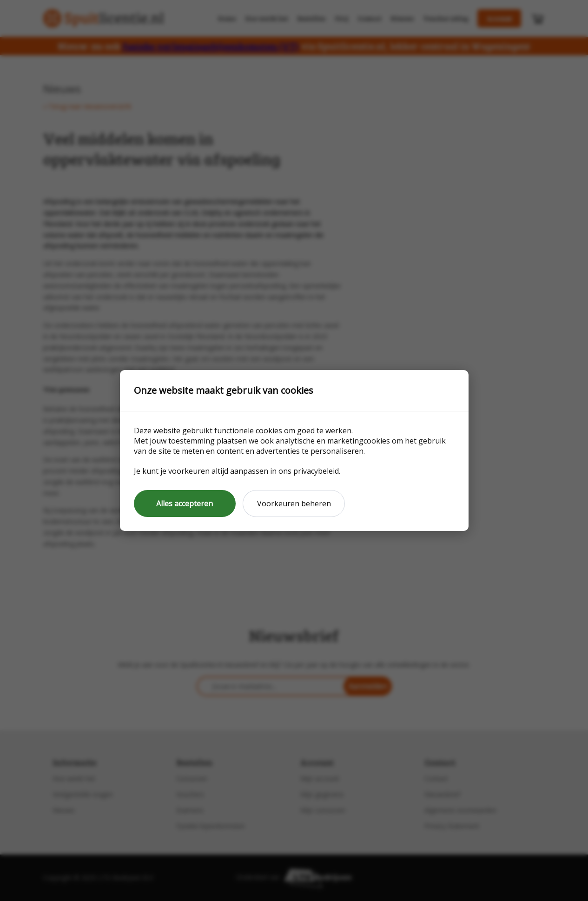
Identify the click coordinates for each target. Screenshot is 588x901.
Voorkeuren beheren (294, 503)
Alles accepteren (185, 503)
